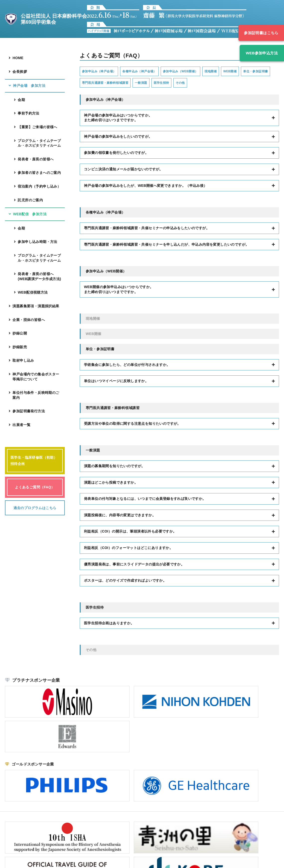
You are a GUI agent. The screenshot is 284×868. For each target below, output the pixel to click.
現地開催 (235, 72)
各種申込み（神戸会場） (150, 72)
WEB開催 (259, 72)
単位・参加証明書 (97, 84)
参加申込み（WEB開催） (199, 72)
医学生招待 (214, 84)
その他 (237, 84)
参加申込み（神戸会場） (103, 72)
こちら (40, 831)
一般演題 (190, 84)
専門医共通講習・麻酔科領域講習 (147, 84)
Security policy (269, 861)
